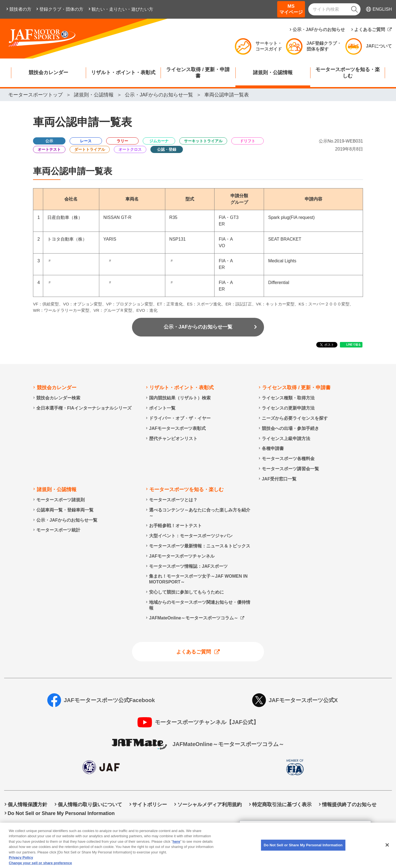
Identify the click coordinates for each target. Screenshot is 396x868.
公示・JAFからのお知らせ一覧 (198, 327)
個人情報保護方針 (28, 805)
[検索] (354, 9)
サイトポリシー (150, 805)
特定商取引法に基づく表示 (282, 805)
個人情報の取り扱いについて (90, 805)
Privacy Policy (21, 864)
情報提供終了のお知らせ (349, 805)
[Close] (387, 851)
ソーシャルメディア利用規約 (210, 805)
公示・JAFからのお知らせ (319, 30)
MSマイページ (291, 9)
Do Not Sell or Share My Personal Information (61, 813)
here (176, 848)
